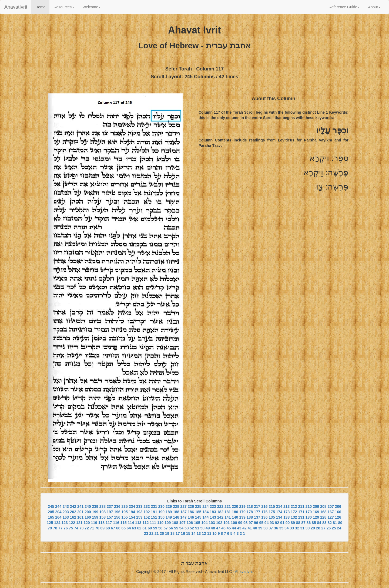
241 (80, 506)
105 (197, 523)
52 (192, 528)
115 (124, 523)
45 (229, 528)
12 (204, 533)
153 (139, 517)
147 (183, 517)
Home (42, 7)
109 (168, 523)
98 (246, 523)
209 (316, 506)
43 (239, 528)
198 (103, 512)
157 (110, 517)
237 (110, 506)
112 (145, 523)
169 (316, 512)
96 (256, 523)
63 (134, 528)
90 (288, 523)
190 (161, 512)
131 (301, 517)
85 (314, 523)
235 (124, 506)
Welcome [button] (92, 7)
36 (276, 528)
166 (338, 512)
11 (209, 533)
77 (61, 528)
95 (261, 523)
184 (205, 512)
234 (132, 506)
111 (153, 523)
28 (318, 528)
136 (264, 517)
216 (264, 506)
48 (213, 528)
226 (191, 506)
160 (88, 517)
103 (212, 523)
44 (234, 528)
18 (172, 533)
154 (132, 517)
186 (191, 512)
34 (287, 528)
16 (183, 533)
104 (204, 523)
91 (282, 523)
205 (51, 512)
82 (330, 523)
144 (205, 517)
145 (198, 517)
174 (279, 512)
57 (166, 528)
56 (171, 528)
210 (309, 506)
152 (147, 517)
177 (257, 512)
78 (55, 528)
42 (244, 528)
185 (198, 512)
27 (323, 528)
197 (110, 512)
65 (123, 528)
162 (73, 517)
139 (242, 517)
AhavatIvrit (16, 7)
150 (161, 517)
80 (340, 523)
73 (82, 528)
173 (286, 512)
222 (220, 506)
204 (58, 512)
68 (108, 528)
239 (95, 506)
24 (339, 528)
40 (255, 528)
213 (286, 506)
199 (95, 512)
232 (147, 506)
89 (293, 523)
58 (160, 528)
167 (331, 512)
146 (191, 517)
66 (118, 528)
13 (199, 533)
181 (228, 512)
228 (176, 506)
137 (257, 517)
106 (190, 523)
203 (66, 512)
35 (281, 528)
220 (235, 506)
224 (205, 506)
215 (272, 506)
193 (139, 512)
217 (257, 506)
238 (103, 506)
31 (302, 528)
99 (240, 523)
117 (109, 523)
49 (208, 528)
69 (103, 528)
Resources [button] (64, 7)
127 (331, 517)
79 (50, 528)
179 (242, 512)
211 (301, 506)
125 (50, 523)
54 (182, 528)
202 (73, 512)
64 (129, 528)
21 (157, 533)
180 (235, 512)
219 (242, 506)
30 (308, 528)
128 (323, 517)
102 (219, 523)
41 (250, 528)
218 (250, 506)
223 (213, 506)
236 (117, 506)
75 (71, 528)
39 (260, 528)
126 (338, 517)
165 (51, 517)
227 (183, 506)
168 (323, 512)
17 (178, 533)
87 (303, 523)
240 (88, 506)
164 (58, 517)
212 (294, 506)
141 (228, 517)
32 (297, 528)
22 (152, 533)
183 (213, 512)
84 (319, 523)
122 (72, 523)
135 (272, 517)
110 (160, 523)
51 (197, 528)
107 (182, 523)
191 (154, 512)
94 (267, 523)
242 (73, 506)
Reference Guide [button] (344, 7)
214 (279, 506)
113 (138, 523)
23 (146, 533)
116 (116, 523)
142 (220, 517)
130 (309, 517)
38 (266, 528)
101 (227, 523)
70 (97, 528)
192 (147, 512)
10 (214, 533)
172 (294, 512)
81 (335, 523)
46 (223, 528)
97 (251, 523)
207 (331, 506)
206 (338, 506)
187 (183, 512)
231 (154, 506)
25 (334, 528)
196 (117, 512)
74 (76, 528)
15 (188, 533)
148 (176, 517)
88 (298, 523)
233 (139, 506)
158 (103, 517)
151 (154, 517)
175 (272, 512)
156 (117, 517)
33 (292, 528)
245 (51, 506)
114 (131, 523)
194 (132, 512)
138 (250, 517)
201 (80, 512)
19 (167, 533)
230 (161, 506)
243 (66, 506)
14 (193, 533)
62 (139, 528)
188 (176, 512)
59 (155, 528)
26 (329, 528)
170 (309, 512)
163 (66, 517)
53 (187, 528)
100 (234, 523)
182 (220, 512)
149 (169, 517)
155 (124, 517)
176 (264, 512)
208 (323, 506)
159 (95, 517)
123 (65, 523)
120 (87, 523)
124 (57, 523)
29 (313, 528)
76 (66, 528)
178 (250, 512)
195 (124, 512)
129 (316, 517)
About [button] (374, 7)
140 (235, 517)
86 (309, 523)
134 (279, 517)
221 (228, 506)
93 (272, 523)
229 (169, 506)
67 (113, 528)
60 (150, 528)
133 (286, 517)
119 (94, 523)
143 (213, 517)
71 (92, 528)
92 (277, 523)
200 (88, 512)
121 (79, 523)
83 (324, 523)
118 (101, 523)
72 (87, 528)
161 (80, 517)
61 (145, 528)
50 (202, 528)
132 (294, 517)
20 (162, 533)
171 (301, 512)
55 (176, 528)
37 (271, 528)
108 (175, 523)
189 (169, 512)
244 (58, 506)
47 (218, 528)
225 (198, 506)
